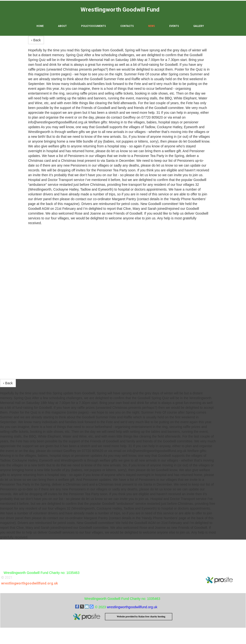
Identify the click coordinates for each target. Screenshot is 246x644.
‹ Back (36, 40)
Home (40, 26)
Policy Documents (94, 26)
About (62, 26)
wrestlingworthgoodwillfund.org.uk (30, 583)
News (152, 26)
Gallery (199, 26)
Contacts (127, 26)
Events (174, 26)
